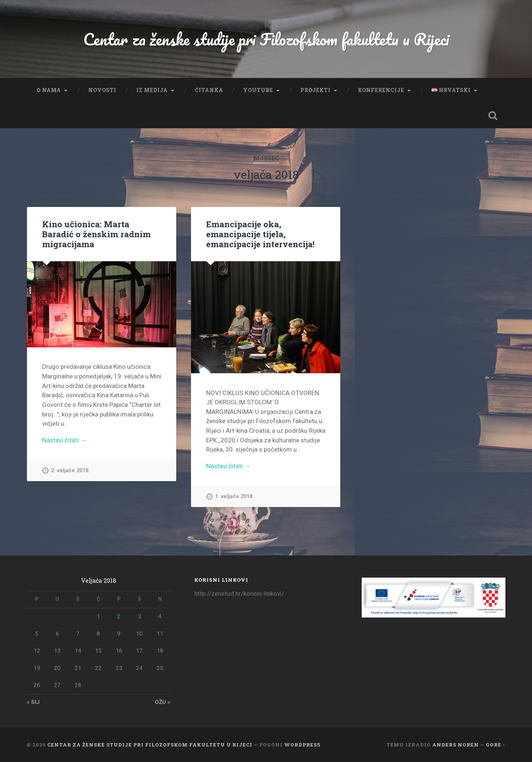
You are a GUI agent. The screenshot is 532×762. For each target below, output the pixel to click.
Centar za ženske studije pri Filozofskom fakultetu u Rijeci (266, 39)
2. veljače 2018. (70, 471)
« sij (33, 702)
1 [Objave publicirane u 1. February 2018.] (98, 616)
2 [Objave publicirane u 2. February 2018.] (119, 616)
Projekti (316, 90)
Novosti (102, 90)
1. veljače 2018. (234, 496)
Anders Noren (456, 745)
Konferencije (381, 90)
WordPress (302, 745)
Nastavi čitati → (64, 440)
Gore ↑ (496, 745)
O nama (49, 90)
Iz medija (152, 90)
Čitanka (209, 90)
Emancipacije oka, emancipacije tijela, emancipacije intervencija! (260, 234)
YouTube (258, 90)
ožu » (163, 702)
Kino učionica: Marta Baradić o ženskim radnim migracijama (96, 234)
